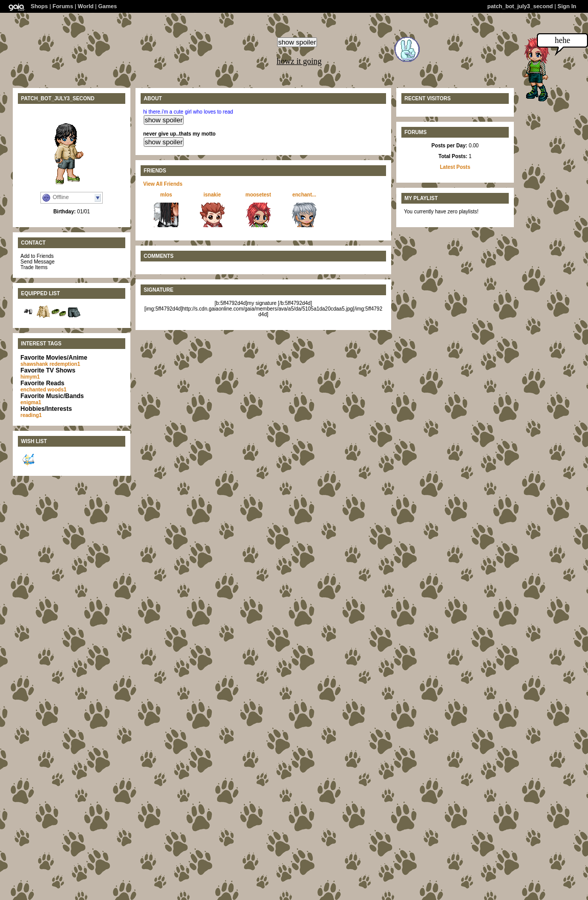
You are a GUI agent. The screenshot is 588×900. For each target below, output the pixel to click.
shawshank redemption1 (50, 364)
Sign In (567, 6)
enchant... (304, 195)
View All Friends (163, 184)
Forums (63, 6)
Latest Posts (455, 167)
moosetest (258, 195)
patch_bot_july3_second (520, 6)
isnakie (212, 195)
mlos (166, 195)
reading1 (31, 415)
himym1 (30, 377)
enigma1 (31, 402)
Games (108, 6)
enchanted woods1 (43, 390)
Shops (39, 6)
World (86, 6)
